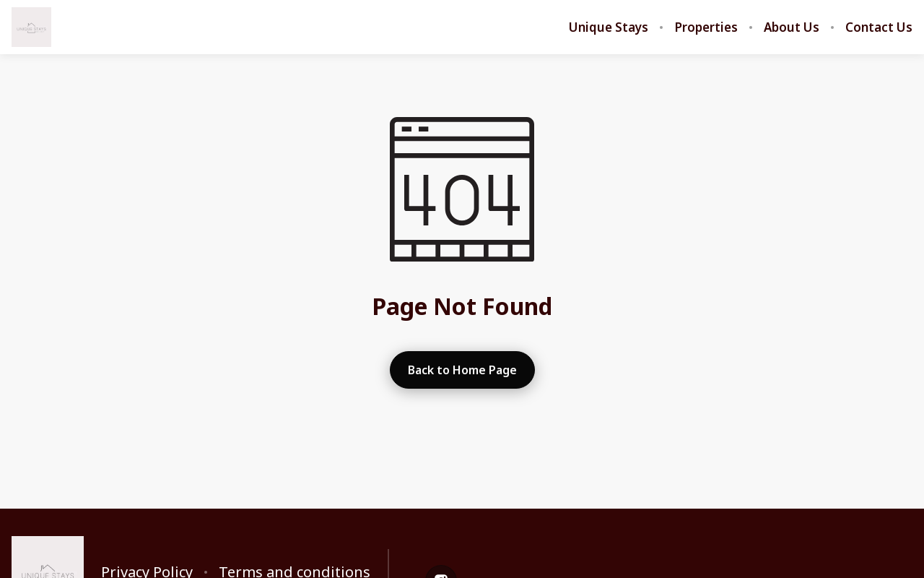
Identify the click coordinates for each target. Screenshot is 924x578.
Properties (706, 27)
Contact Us (879, 27)
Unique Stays (609, 27)
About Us (792, 27)
